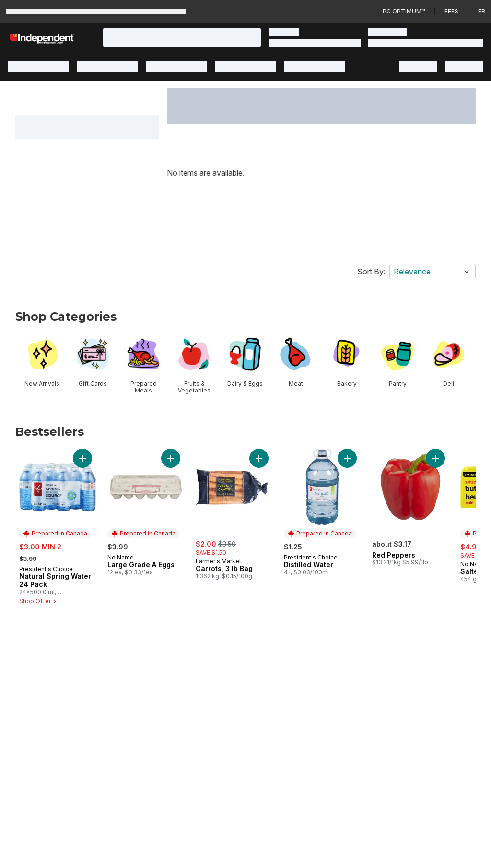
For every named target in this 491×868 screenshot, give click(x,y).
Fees (451, 11)
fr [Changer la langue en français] (482, 11)
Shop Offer (39, 601)
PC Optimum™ (404, 11)
